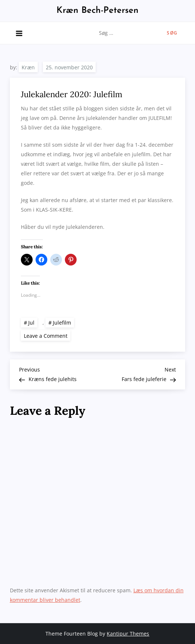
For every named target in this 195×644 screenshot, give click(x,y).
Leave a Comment (47, 335)
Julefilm (62, 323)
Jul (31, 323)
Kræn (28, 67)
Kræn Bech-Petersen (97, 11)
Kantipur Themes (128, 634)
